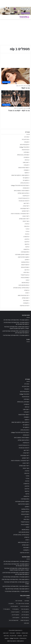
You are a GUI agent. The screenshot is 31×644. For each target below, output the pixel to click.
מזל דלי (27, 231)
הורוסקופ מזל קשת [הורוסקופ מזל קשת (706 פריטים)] (25, 618)
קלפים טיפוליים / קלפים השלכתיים (21, 288)
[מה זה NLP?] (15, 76)
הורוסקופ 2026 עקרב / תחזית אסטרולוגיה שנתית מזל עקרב (16, 586)
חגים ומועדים (26, 188)
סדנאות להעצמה (25, 265)
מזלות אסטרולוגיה (25, 252)
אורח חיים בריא (25, 139)
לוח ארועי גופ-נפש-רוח (24, 201)
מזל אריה (27, 224)
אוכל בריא (27, 137)
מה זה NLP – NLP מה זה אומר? (19, 111)
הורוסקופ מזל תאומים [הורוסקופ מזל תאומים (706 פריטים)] (25, 620)
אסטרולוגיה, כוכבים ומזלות (23, 155)
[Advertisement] (15, 360)
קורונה (27, 280)
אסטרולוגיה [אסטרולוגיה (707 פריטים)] (27, 601)
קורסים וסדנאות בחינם (24, 285)
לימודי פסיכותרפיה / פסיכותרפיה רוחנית (20, 214)
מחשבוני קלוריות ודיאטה (23, 257)
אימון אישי (27, 142)
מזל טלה (27, 234)
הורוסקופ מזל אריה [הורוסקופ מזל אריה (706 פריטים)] (14, 606)
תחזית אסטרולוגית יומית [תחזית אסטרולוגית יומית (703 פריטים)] (14, 620)
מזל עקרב (27, 242)
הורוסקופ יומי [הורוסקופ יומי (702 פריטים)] (11, 604)
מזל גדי (27, 229)
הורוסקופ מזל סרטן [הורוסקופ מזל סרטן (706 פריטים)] (25, 615)
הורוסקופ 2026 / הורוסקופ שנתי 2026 (20, 175)
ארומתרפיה (26, 157)
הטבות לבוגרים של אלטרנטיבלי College (20, 185)
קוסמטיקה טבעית (25, 278)
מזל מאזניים (26, 237)
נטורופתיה (18, 633)
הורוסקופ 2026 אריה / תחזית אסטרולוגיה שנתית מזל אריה (16, 335)
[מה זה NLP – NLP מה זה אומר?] (15, 98)
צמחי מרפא (26, 272)
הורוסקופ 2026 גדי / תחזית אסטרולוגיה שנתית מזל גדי (17, 591)
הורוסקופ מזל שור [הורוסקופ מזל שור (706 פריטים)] (16, 618)
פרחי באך (27, 270)
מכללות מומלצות (25, 262)
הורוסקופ (27, 173)
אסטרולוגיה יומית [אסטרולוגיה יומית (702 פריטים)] (19, 601)
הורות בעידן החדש (25, 183)
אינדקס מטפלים (23, 638)
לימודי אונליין (26, 206)
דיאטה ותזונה (26, 162)
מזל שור (27, 247)
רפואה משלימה (25, 298)
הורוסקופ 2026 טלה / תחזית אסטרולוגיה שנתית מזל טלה (16, 320)
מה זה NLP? (26, 88)
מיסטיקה (27, 260)
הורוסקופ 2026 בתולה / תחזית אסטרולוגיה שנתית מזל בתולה (15, 579)
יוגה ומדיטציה (26, 196)
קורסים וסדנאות (25, 283)
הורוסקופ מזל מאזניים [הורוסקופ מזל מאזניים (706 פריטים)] (15, 612)
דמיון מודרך (26, 165)
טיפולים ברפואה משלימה (23, 193)
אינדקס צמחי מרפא (24, 145)
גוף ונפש (27, 160)
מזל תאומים (26, 249)
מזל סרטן (27, 239)
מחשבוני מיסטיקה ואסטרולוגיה (22, 254)
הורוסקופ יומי (26, 178)
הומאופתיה (26, 170)
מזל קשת (27, 244)
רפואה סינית (26, 301)
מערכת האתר (26, 86)
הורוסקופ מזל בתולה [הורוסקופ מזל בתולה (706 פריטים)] (25, 609)
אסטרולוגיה (26, 152)
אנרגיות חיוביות (25, 150)
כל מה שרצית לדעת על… (23, 198)
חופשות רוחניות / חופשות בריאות (21, 191)
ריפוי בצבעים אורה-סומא (23, 295)
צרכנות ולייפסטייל (25, 275)
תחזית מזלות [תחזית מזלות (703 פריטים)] (26, 623)
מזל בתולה (26, 226)
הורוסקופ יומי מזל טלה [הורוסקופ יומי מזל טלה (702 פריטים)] (25, 606)
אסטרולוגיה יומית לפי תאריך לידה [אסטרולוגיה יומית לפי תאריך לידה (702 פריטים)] (22, 604)
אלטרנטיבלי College (24, 147)
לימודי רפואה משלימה (24, 219)
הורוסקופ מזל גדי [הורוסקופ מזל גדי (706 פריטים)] (15, 609)
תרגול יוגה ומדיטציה (24, 306)
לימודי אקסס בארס (25, 208)
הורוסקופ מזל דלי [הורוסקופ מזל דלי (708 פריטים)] (7, 609)
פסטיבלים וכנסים (25, 267)
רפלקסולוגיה (26, 303)
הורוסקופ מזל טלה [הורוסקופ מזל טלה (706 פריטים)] (25, 612)
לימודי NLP (26, 203)
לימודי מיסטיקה (25, 211)
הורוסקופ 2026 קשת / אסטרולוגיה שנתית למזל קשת (17, 589)
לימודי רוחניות (26, 216)
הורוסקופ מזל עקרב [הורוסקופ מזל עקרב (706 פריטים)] (15, 615)
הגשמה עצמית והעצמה (23, 168)
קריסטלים (27, 290)
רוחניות (27, 293)
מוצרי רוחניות (26, 221)
